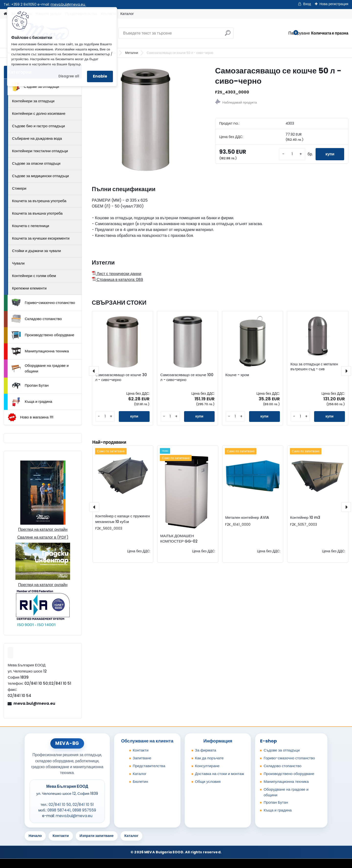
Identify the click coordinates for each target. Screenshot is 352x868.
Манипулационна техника (40, 351)
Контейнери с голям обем (34, 276)
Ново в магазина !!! (30, 417)
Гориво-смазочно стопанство (43, 303)
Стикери (19, 188)
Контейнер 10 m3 (305, 517)
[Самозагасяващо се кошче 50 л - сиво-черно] (146, 119)
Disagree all (69, 76)
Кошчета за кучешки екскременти (41, 238)
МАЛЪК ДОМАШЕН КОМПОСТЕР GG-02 (179, 539)
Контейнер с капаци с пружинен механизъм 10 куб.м (123, 519)
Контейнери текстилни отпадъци (40, 151)
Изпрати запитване (97, 836)
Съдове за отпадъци (35, 87)
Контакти (141, 750)
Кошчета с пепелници (31, 226)
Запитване (142, 758)
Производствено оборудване (43, 335)
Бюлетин (140, 781)
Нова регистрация (334, 4)
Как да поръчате (209, 758)
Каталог (127, 14)
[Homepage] (5, 14)
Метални (132, 53)
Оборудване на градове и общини (40, 368)
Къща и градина (32, 402)
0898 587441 (59, 810)
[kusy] (292, 154)
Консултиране (207, 766)
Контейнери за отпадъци (33, 101)
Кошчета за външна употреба (37, 213)
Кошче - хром (237, 375)
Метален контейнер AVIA (247, 517)
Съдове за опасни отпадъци (36, 163)
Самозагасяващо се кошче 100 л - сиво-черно (187, 377)
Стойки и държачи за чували (36, 251)
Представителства (149, 766)
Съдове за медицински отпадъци (40, 176)
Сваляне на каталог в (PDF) (43, 537)
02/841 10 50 (60, 804)
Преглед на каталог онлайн (43, 529)
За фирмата (206, 750)
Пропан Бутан (30, 386)
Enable (100, 76)
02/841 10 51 (83, 804)
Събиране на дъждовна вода (37, 138)
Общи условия (208, 781)
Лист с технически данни (117, 274)
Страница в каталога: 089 (118, 280)
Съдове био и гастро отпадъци (38, 126)
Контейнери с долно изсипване (39, 113)
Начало (35, 836)
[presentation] (94, 371)
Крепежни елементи (29, 288)
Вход (307, 4)
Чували (18, 263)
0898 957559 (84, 810)
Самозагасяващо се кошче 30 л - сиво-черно (121, 377)
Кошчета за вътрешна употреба (39, 201)
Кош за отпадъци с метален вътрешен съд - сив (314, 367)
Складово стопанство (37, 319)
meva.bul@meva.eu (68, 4)
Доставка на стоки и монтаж (220, 774)
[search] (228, 35)
